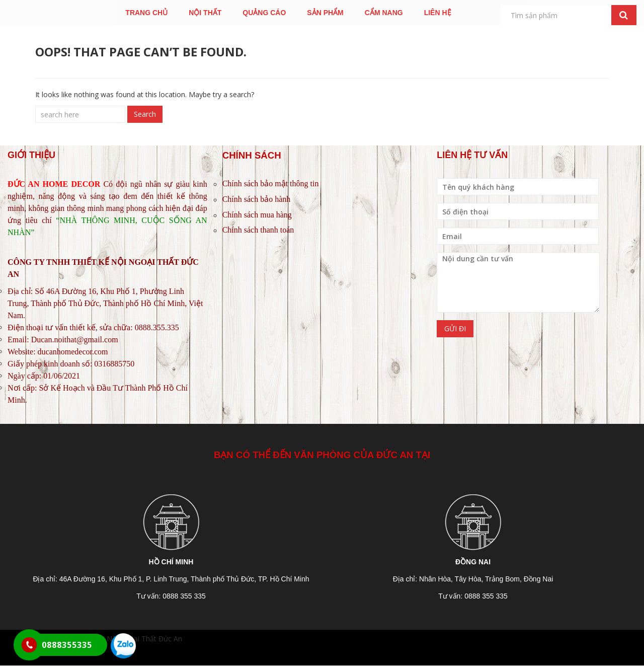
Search (145, 114)
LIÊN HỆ (438, 13)
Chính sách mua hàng (257, 215)
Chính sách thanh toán (258, 230)
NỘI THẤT (205, 13)
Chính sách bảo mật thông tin (271, 183)
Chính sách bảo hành (257, 199)
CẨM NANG (384, 13)
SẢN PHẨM (325, 13)
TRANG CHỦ (146, 13)
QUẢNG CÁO (264, 13)
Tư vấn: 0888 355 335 (171, 596)
